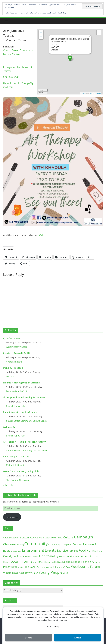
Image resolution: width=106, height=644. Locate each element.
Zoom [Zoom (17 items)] (66, 573)
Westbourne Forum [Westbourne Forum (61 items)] (85, 567)
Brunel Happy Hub (15, 406)
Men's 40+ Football (13, 368)
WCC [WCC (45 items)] (67, 567)
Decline (28, 638)
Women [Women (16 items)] (34, 573)
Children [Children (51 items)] (9, 544)
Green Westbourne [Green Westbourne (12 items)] (31, 556)
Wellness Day (10, 427)
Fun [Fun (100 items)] (90, 550)
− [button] (41, 37)
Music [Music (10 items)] (59, 562)
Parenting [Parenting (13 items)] (96, 562)
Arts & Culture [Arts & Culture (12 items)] (45, 538)
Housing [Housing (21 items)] (70, 556)
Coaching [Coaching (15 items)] (20, 545)
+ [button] (41, 33)
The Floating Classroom (18, 480)
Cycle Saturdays (12, 338)
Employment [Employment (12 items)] (16, 551)
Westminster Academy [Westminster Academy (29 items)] (16, 573)
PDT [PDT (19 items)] (15, 567)
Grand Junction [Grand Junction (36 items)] (13, 556)
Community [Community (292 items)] (36, 544)
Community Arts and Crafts (18, 456)
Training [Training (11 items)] (40, 567)
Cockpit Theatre (14, 362)
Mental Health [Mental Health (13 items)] (50, 562)
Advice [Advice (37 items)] (34, 537)
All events (8, 485)
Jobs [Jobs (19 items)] (77, 556)
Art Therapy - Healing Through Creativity (25, 442)
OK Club (10, 377)
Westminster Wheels (16, 347)
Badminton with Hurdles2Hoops (20, 412)
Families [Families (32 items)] (73, 551)
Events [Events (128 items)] (50, 550)
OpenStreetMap (95, 93)
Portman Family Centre (18, 391)
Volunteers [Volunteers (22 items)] (58, 567)
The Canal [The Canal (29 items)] (30, 567)
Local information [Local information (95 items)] (24, 561)
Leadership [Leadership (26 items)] (86, 556)
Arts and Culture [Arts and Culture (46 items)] (62, 537)
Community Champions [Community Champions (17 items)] (60, 545)
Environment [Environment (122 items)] (33, 550)
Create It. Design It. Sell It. (17, 353)
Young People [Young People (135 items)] (51, 572)
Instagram (9, 67)
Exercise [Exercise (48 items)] (62, 550)
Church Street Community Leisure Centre (27, 421)
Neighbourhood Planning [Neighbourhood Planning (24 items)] (77, 562)
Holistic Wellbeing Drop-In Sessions (21, 383)
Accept (78, 638)
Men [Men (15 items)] (41, 562)
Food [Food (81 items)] (82, 550)
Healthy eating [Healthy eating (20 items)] (58, 556)
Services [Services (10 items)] (21, 567)
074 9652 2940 (11, 77)
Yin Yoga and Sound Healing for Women (24, 397)
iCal (41, 235)
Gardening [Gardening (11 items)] (98, 551)
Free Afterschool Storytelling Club (21, 471)
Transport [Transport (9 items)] (48, 567)
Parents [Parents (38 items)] (8, 567)
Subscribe (12, 517)
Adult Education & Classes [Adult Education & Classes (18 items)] (16, 538)
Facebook (23, 67)
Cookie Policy (61, 13)
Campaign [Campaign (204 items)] (84, 537)
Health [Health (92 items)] (44, 556)
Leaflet (83, 93)
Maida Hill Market (15, 465)
